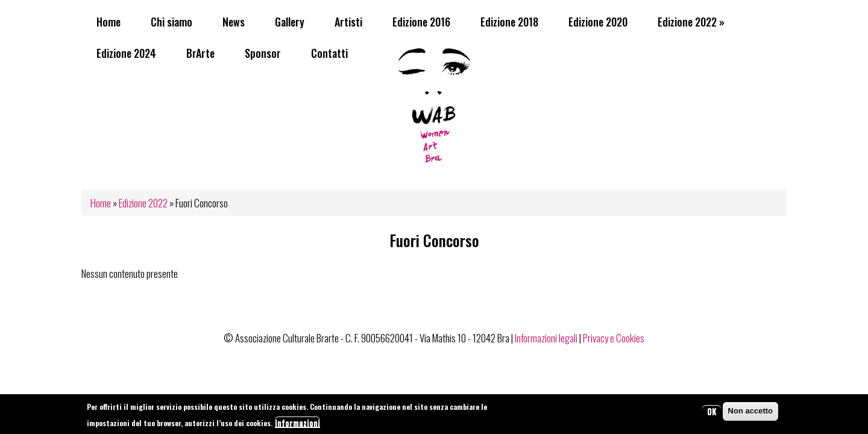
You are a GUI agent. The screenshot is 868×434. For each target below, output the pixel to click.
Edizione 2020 (598, 22)
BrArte (200, 53)
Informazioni (297, 425)
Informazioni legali (546, 338)
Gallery (290, 22)
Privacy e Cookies (614, 338)
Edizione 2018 (509, 22)
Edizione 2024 (126, 53)
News (234, 22)
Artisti (348, 22)
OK (712, 414)
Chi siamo (171, 22)
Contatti (329, 53)
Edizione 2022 (691, 22)
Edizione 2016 (421, 22)
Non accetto (750, 413)
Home (108, 22)
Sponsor (263, 53)
